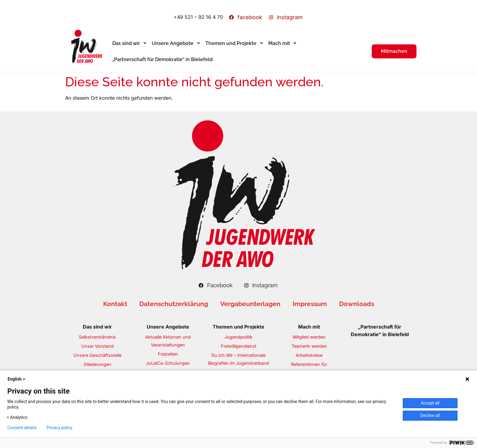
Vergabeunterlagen (250, 304)
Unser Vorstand (97, 346)
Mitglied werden (309, 337)
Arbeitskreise (309, 355)
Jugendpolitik (238, 337)
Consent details (22, 428)
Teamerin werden (309, 346)
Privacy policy (59, 428)
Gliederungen (97, 364)
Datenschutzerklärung (174, 304)
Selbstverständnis (97, 337)
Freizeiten (168, 354)
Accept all (430, 403)
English (17, 379)
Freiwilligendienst (239, 346)
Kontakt (115, 304)
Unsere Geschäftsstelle (97, 355)
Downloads (357, 304)
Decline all (430, 415)
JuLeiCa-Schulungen (168, 363)
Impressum (310, 304)
